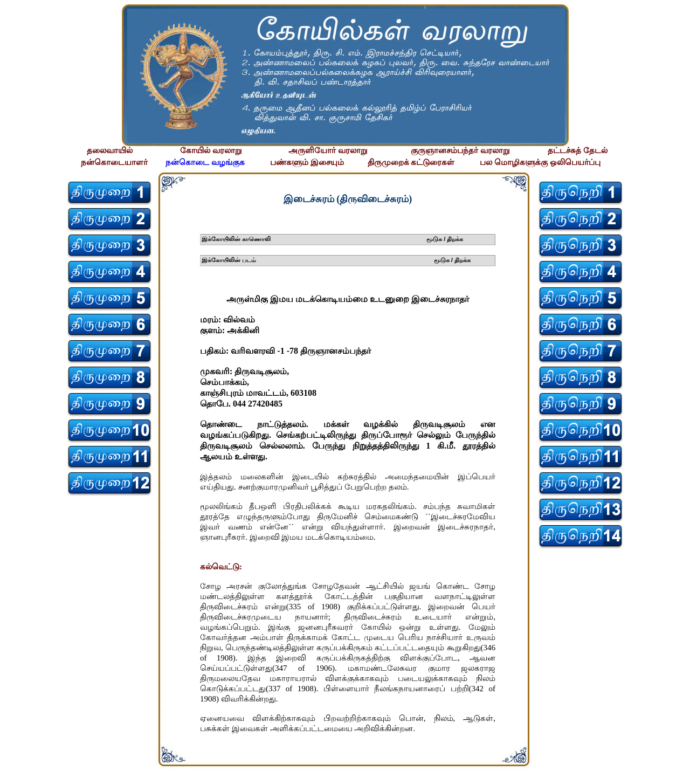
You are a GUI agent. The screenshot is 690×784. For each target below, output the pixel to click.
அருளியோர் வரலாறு (328, 150)
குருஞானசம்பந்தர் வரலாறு (460, 150)
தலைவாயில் (110, 150)
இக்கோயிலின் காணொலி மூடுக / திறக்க (333, 239)
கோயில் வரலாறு (211, 150)
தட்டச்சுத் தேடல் (578, 150)
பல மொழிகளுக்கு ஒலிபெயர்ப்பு (540, 162)
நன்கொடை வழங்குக (205, 162)
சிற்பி (15, 773)
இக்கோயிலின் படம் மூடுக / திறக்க (336, 260)
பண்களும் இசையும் (307, 162)
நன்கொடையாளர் (114, 162)
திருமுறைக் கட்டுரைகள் (411, 162)
